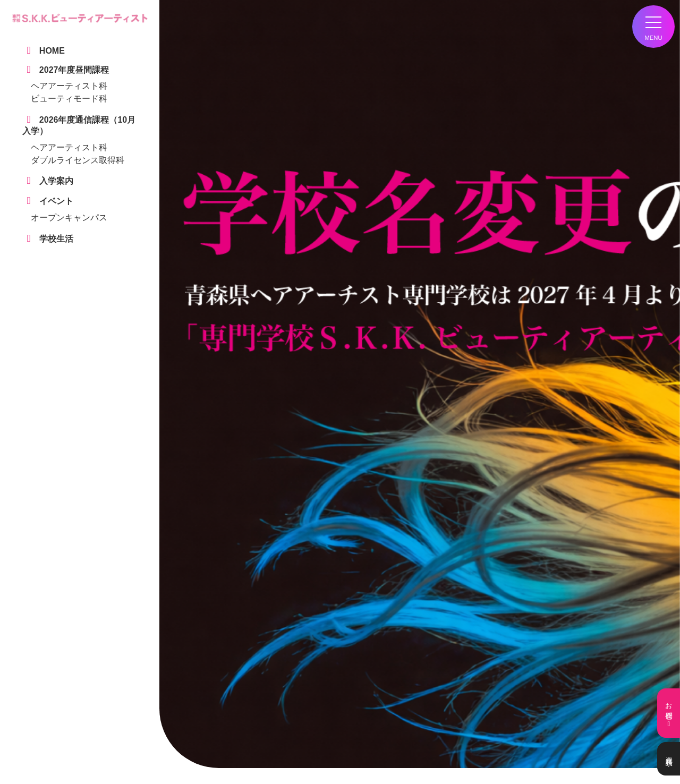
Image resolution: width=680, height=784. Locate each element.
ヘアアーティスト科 (69, 86)
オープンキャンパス (69, 218)
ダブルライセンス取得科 (78, 160)
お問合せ (668, 713)
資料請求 (668, 759)
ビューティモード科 (69, 99)
